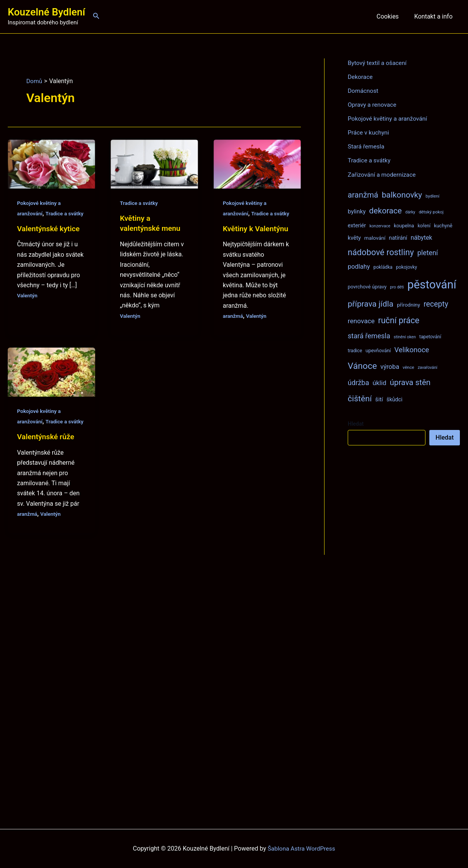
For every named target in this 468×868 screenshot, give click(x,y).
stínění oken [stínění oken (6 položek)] (405, 337)
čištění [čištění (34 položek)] (360, 398)
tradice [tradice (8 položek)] (355, 350)
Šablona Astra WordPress (301, 848)
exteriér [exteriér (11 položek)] (357, 225)
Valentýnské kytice (50, 239)
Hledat (356, 423)
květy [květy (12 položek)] (354, 237)
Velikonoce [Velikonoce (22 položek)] (412, 349)
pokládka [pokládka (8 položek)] (383, 267)
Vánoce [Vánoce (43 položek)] (362, 366)
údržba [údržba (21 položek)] (358, 382)
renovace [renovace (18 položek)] (361, 321)
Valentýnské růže (47, 457)
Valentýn (28, 305)
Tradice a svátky (140, 203)
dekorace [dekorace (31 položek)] (385, 210)
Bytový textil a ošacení (378, 63)
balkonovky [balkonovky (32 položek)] (402, 194)
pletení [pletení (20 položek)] (428, 252)
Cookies (392, 16)
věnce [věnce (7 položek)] (408, 367)
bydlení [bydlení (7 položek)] (432, 196)
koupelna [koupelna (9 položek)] (404, 225)
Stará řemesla (367, 146)
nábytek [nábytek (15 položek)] (422, 237)
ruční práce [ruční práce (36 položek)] (399, 320)
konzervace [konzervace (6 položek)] (380, 226)
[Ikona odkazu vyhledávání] (96, 16)
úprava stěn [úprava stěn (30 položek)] (410, 382)
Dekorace (361, 77)
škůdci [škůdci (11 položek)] (394, 399)
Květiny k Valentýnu (257, 239)
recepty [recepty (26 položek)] (436, 304)
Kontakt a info (435, 16)
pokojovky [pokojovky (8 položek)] (407, 267)
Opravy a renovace (373, 105)
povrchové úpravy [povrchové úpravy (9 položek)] (367, 286)
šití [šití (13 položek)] (379, 399)
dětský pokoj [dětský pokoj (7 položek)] (431, 211)
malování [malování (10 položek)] (375, 237)
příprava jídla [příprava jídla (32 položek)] (371, 304)
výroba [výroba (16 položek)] (390, 366)
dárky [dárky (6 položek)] (410, 212)
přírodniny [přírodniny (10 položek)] (408, 304)
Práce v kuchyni (369, 132)
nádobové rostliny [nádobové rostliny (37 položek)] (381, 252)
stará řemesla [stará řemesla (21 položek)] (369, 335)
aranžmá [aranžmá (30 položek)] (363, 194)
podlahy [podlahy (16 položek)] (359, 266)
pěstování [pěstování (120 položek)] (432, 284)
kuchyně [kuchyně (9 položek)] (443, 225)
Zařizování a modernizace (383, 174)
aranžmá (233, 326)
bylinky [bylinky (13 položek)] (357, 211)
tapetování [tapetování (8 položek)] (430, 336)
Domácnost (364, 91)
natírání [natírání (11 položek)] (398, 237)
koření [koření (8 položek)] (424, 225)
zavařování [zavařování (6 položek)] (428, 367)
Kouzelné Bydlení (46, 12)
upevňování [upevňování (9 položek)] (378, 350)
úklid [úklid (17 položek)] (379, 382)
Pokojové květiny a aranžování (389, 119)
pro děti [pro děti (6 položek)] (397, 287)
